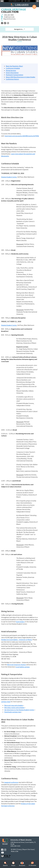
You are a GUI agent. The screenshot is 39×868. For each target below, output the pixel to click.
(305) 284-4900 (9, 15)
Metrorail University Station (17, 665)
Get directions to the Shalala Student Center (19, 710)
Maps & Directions (9, 19)
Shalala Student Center (9, 177)
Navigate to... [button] (19, 29)
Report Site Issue (28, 849)
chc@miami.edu (9, 17)
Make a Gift (15, 851)
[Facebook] (2, 23)
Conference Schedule (13, 68)
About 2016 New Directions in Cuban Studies (21, 77)
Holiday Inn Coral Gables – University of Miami (17, 640)
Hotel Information (12, 73)
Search (5, 864)
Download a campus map (13, 712)
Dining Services (11, 70)
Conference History (12, 79)
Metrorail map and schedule (14, 705)
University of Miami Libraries (21, 840)
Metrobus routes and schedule (14, 708)
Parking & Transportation (15, 75)
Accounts (22, 864)
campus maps (6, 702)
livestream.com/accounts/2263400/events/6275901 (22, 136)
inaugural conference (11, 782)
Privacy (19, 849)
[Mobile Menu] (34, 7)
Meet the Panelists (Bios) (14, 66)
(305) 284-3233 (15, 846)
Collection (14, 11)
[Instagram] (8, 23)
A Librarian (32, 864)
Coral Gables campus (23, 667)
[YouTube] (2, 853)
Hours (13, 864)
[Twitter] (5, 23)
